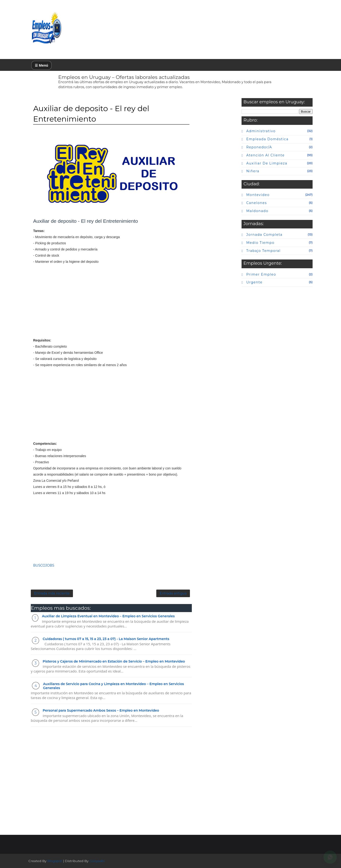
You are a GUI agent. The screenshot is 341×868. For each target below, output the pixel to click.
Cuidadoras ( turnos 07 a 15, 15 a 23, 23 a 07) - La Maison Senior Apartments (106, 639)
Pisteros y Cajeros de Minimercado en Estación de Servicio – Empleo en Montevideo (114, 661)
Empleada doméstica (267, 139)
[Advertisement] (111, 304)
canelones (257, 203)
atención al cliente (265, 155)
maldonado (257, 211)
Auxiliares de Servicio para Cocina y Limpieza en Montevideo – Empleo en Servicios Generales (114, 686)
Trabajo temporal (263, 251)
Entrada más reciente (52, 593)
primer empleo (261, 274)
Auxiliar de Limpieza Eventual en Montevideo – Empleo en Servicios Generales (108, 616)
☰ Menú (41, 65)
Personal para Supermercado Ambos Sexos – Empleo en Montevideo (101, 710)
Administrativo (261, 131)
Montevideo (258, 195)
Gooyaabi (97, 861)
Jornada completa (264, 235)
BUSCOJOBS (44, 565)
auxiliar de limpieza (267, 163)
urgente (254, 282)
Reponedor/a (259, 147)
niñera (253, 171)
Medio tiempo (260, 243)
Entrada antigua (173, 593)
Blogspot (55, 861)
